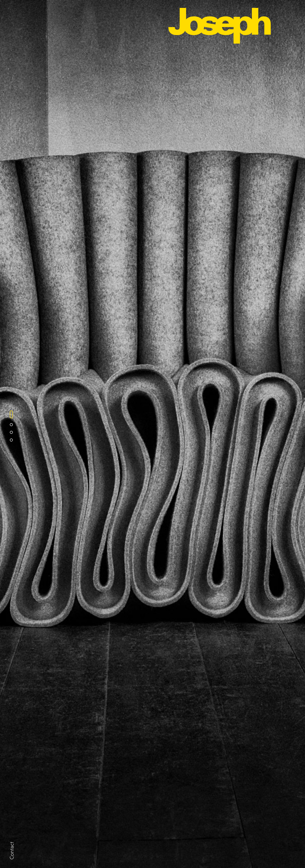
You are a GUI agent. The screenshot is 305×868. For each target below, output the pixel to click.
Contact (12, 851)
